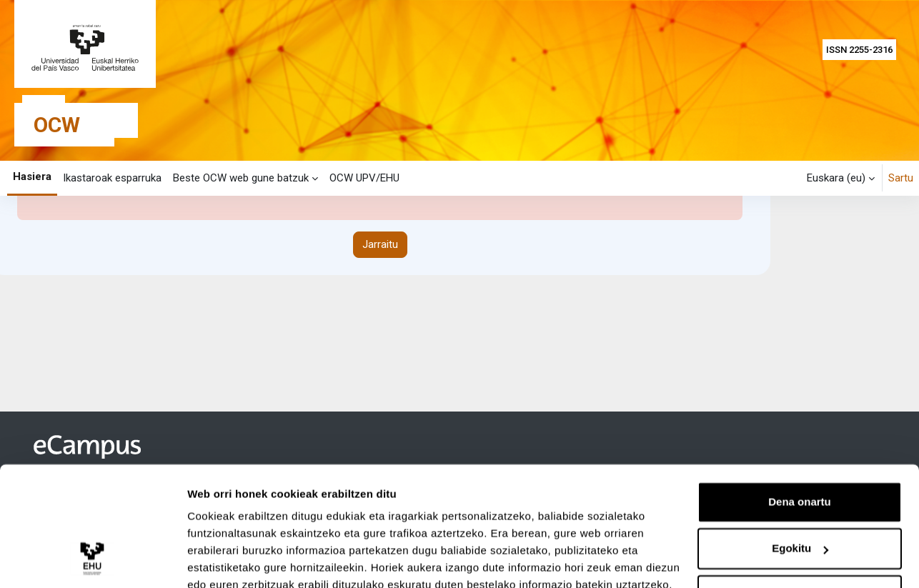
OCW (57, 125)
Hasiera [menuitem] (32, 176)
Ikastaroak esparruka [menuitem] (112, 178)
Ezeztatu (800, 531)
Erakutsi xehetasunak (243, 560)
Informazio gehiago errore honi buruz (127, 303)
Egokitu (800, 484)
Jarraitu (380, 358)
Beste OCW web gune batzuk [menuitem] (241, 178)
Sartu (901, 178)
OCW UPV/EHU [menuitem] (364, 178)
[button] (841, 178)
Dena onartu (800, 438)
